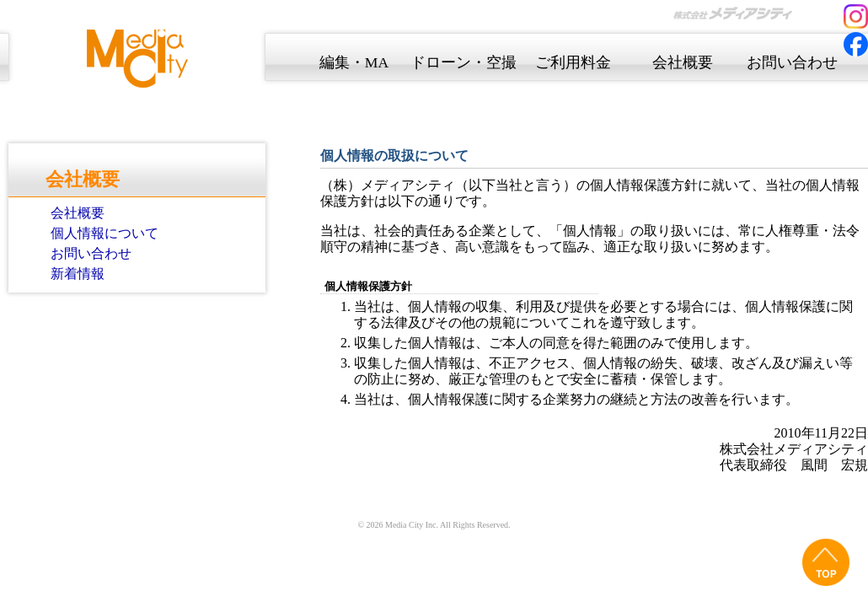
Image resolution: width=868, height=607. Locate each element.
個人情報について (104, 233)
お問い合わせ (91, 253)
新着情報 (78, 274)
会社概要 (78, 213)
